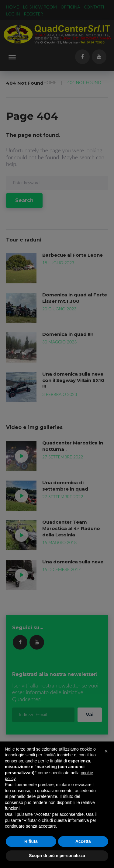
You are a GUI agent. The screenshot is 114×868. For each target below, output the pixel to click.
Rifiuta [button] (31, 841)
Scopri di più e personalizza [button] (57, 856)
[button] (106, 751)
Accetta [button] (83, 841)
